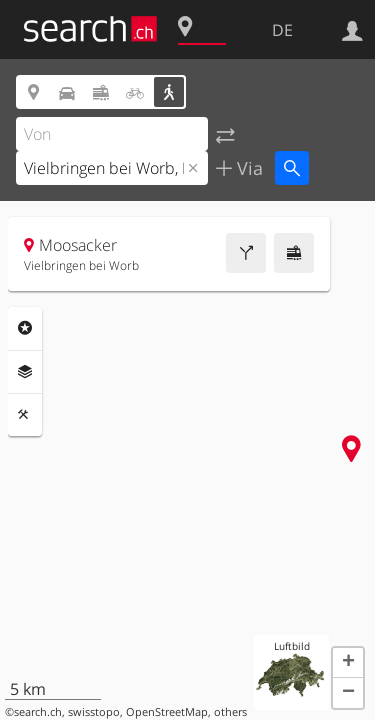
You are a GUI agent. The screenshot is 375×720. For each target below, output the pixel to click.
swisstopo (94, 712)
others (230, 712)
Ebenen (25, 372)
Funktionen (25, 415)
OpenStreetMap (167, 712)
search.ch (38, 712)
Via (247, 168)
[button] (348, 663)
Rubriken (25, 328)
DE (282, 30)
